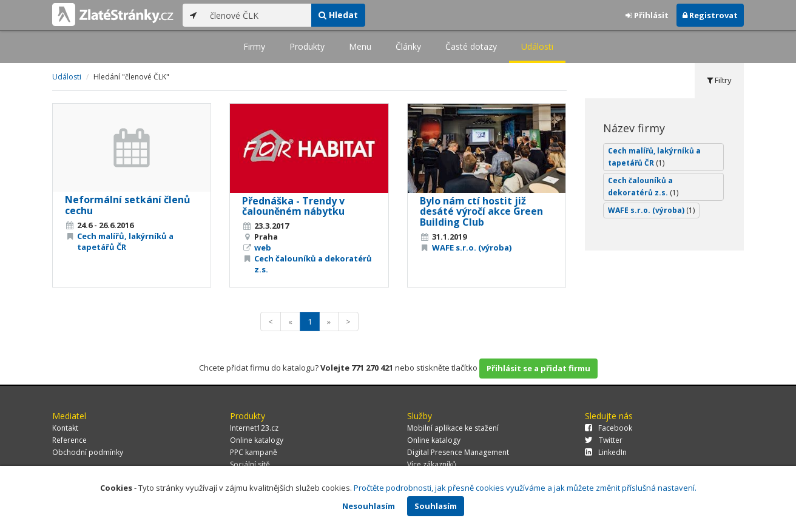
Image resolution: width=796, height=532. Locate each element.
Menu (360, 46)
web (263, 247)
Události (537, 46)
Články (408, 46)
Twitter (604, 440)
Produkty (307, 46)
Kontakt (65, 428)
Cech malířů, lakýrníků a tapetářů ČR (125, 241)
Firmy (254, 46)
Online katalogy (257, 440)
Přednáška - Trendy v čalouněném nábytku (293, 206)
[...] (258, 15)
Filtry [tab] (719, 80)
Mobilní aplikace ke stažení (453, 428)
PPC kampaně (254, 452)
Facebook (609, 428)
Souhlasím (436, 506)
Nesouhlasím (369, 506)
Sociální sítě (250, 464)
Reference (69, 440)
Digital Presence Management (458, 452)
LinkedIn (606, 452)
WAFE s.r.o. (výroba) (472, 247)
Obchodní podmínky (88, 452)
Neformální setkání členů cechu (128, 205)
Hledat (338, 15)
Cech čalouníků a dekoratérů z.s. (643, 187)
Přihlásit (647, 15)
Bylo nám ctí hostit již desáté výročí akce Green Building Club (481, 211)
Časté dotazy (471, 46)
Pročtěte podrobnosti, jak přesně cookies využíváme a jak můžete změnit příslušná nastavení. (525, 488)
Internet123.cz (254, 428)
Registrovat (710, 15)
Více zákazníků (432, 464)
